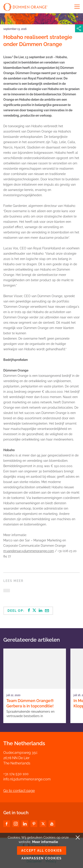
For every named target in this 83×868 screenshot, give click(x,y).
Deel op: (28, 610)
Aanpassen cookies (42, 858)
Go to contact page (19, 791)
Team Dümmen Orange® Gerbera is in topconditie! (30, 703)
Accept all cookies (42, 851)
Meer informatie (45, 842)
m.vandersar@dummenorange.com (29, 551)
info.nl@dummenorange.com (27, 779)
